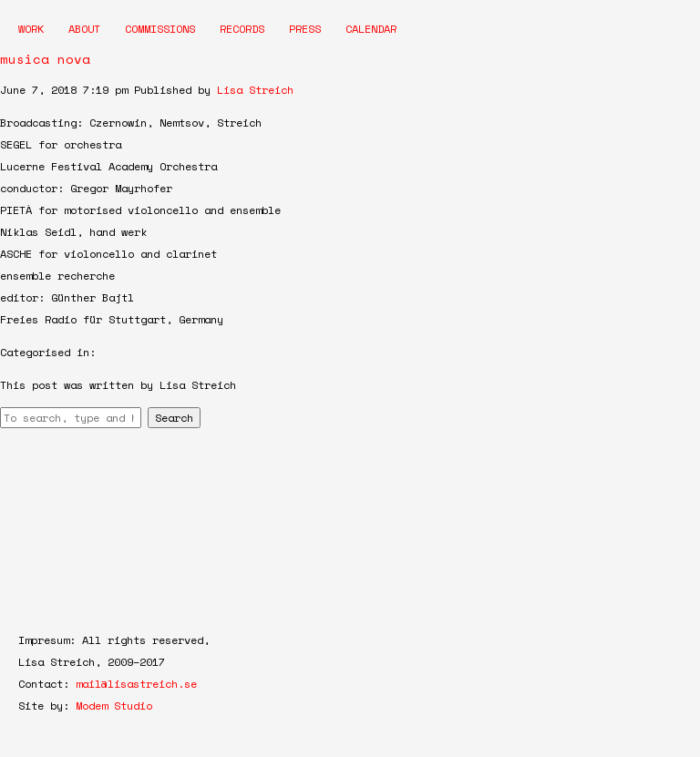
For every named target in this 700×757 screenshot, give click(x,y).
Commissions (160, 29)
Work (31, 29)
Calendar (371, 29)
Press (305, 29)
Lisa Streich (255, 90)
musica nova (45, 59)
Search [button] (174, 418)
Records (242, 29)
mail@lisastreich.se (136, 684)
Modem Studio (114, 706)
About (84, 29)
